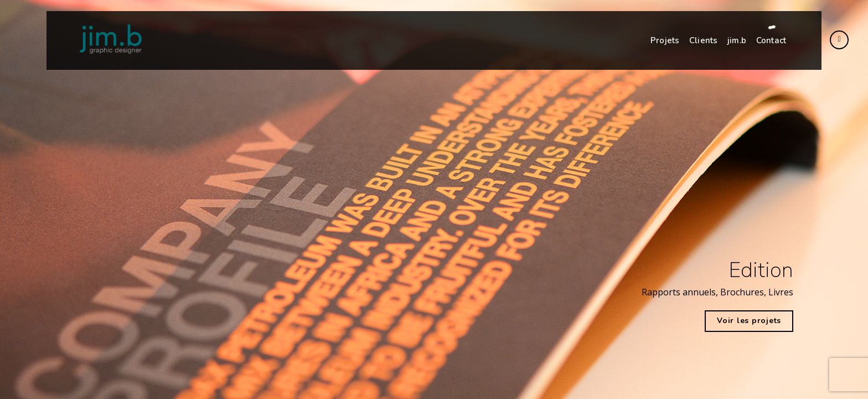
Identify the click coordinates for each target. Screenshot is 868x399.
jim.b (737, 40)
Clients (703, 40)
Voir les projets (749, 321)
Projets (665, 40)
